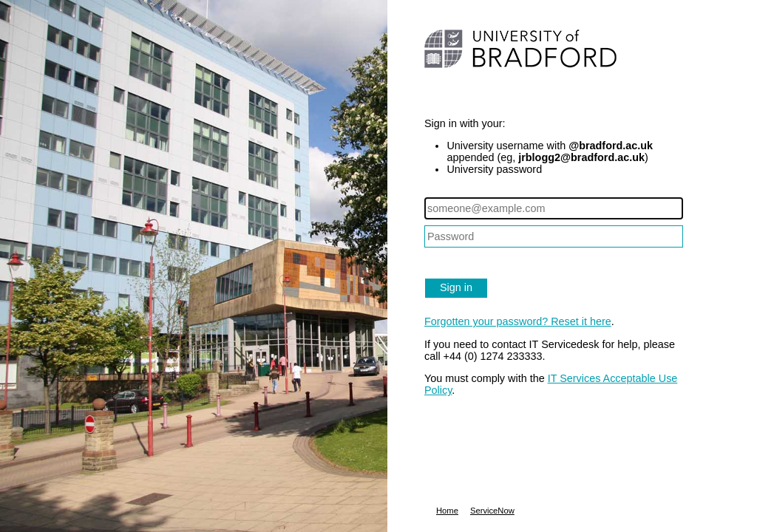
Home (447, 511)
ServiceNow (492, 511)
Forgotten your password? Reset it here (518, 321)
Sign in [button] (456, 287)
